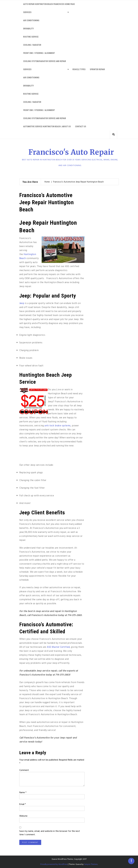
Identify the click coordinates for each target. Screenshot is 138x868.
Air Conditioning (31, 20)
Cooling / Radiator (32, 45)
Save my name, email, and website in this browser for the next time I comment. (50, 833)
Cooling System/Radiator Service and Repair (45, 61)
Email (23, 804)
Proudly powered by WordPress (54, 864)
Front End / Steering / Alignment (39, 53)
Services (27, 12)
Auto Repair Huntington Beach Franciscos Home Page (49, 4)
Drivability (28, 29)
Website (23, 816)
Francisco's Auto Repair (71, 152)
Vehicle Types (79, 69)
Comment (24, 770)
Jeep (22, 303)
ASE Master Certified (58, 647)
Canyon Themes (91, 864)
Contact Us (81, 127)
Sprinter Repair (97, 69)
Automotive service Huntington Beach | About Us (47, 127)
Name (23, 793)
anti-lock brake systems (57, 426)
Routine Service (31, 37)
